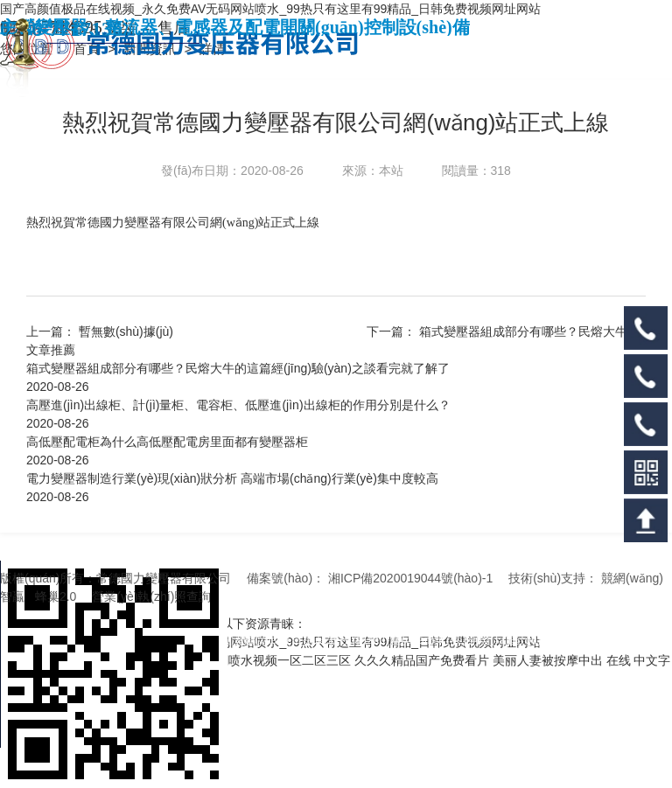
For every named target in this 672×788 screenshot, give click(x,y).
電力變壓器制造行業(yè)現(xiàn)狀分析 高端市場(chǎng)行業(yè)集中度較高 (232, 478)
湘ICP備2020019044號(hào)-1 (410, 578)
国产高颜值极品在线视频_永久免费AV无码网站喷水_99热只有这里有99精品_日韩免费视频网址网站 (270, 9)
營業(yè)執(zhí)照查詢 (151, 596)
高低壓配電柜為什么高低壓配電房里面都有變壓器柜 (167, 442)
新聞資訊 (151, 49)
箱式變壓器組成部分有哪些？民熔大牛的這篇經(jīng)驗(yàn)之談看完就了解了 (238, 368)
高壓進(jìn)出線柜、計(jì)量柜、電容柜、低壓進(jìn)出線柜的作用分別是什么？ (238, 405)
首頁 (88, 49)
